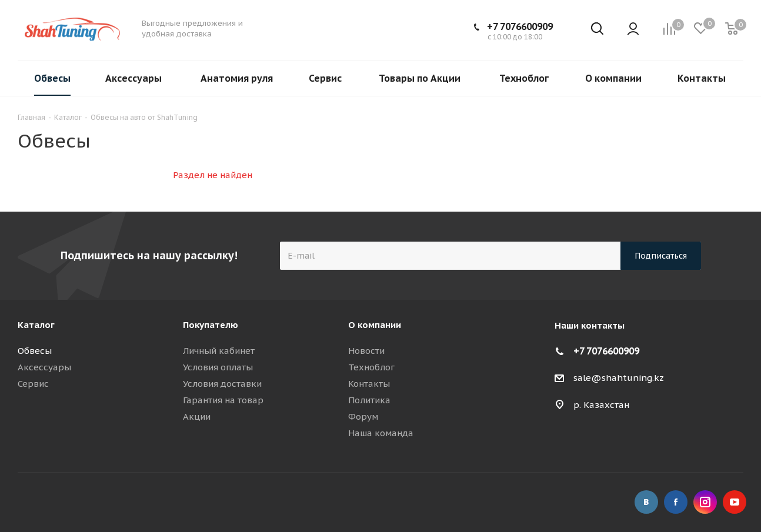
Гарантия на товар (223, 400)
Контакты (369, 384)
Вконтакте (646, 502)
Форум (363, 416)
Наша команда (381, 433)
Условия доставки (222, 384)
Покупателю (211, 325)
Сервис (33, 384)
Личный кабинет (219, 351)
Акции (197, 416)
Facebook (676, 502)
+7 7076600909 (520, 26)
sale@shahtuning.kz (619, 378)
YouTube (735, 502)
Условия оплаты (218, 367)
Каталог (36, 325)
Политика (369, 400)
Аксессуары (44, 367)
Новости (366, 351)
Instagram (705, 502)
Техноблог (371, 367)
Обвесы (35, 351)
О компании (375, 325)
